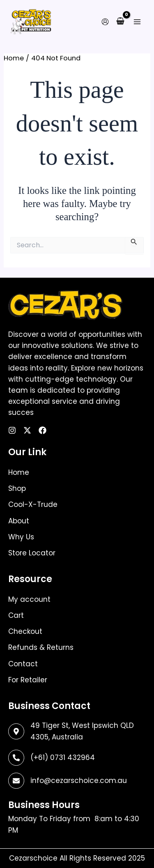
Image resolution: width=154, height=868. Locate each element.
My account (29, 599)
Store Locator (32, 553)
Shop (17, 488)
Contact (23, 664)
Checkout (25, 631)
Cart (16, 615)
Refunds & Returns (41, 647)
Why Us (21, 537)
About (19, 521)
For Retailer (28, 680)
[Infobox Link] (77, 758)
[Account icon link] (105, 22)
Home (19, 472)
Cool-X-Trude (33, 504)
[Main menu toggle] (137, 22)
